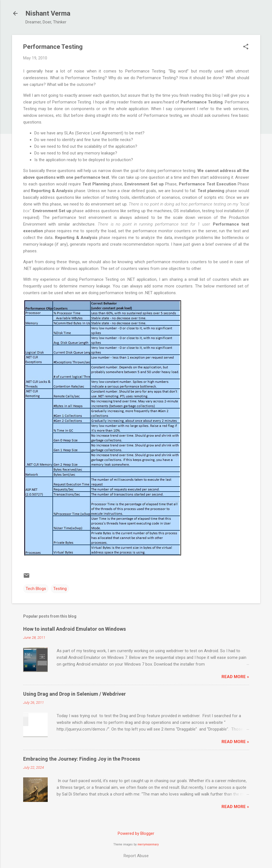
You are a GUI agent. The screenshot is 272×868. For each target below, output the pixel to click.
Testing (60, 589)
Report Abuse (136, 856)
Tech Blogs (36, 589)
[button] (246, 47)
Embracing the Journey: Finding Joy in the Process (82, 759)
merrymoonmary (148, 844)
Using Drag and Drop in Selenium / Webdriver (74, 694)
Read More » (235, 677)
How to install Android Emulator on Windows (74, 629)
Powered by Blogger (136, 833)
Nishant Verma (48, 13)
